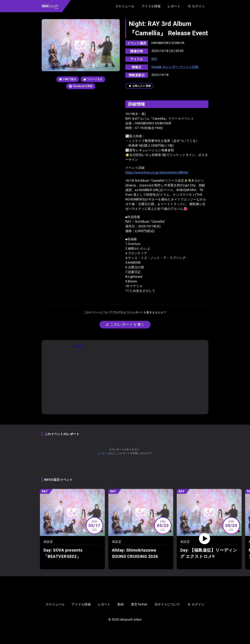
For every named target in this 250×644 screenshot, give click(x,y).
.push (50, 6)
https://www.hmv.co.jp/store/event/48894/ (157, 172)
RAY (154, 59)
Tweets (78, 346)
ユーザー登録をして (109, 453)
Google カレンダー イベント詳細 (175, 67)
